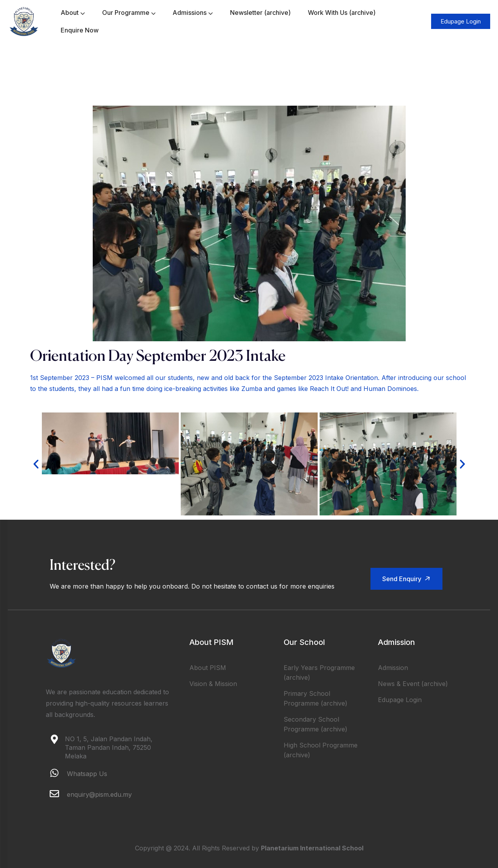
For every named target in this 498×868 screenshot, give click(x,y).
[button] (36, 464)
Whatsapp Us (87, 774)
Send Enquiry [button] (408, 579)
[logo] (24, 21)
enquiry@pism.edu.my (99, 794)
